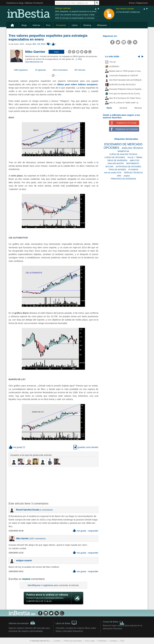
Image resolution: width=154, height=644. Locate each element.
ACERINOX (114, 67)
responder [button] (93, 531)
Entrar (132, 3)
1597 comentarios (37, 539)
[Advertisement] (57, 484)
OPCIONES (111, 148)
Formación (61, 25)
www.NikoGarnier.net (34, 62)
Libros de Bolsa (66, 622)
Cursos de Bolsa (114, 622)
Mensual (138, 108)
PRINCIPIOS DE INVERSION (123, 179)
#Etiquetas (102, 25)
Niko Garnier (35, 52)
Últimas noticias (63, 8)
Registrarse (142, 3)
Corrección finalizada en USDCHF (124, 76)
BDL (34, 44)
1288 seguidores (21, 70)
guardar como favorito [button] (86, 447)
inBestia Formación (34, 3)
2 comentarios (46, 510)
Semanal (123, 108)
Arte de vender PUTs (113, 173)
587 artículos (80, 70)
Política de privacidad (73, 641)
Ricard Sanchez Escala (28, 510)
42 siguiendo (40, 70)
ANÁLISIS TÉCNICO (132, 148)
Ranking (87, 25)
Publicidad (102, 641)
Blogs (24, 25)
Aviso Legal (90, 641)
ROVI (43, 44)
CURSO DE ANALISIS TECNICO (123, 154)
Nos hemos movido (125, 9)
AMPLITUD (134, 160)
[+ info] (79, 59)
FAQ (122, 641)
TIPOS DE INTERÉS (117, 170)
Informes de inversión (22, 623)
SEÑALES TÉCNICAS (133, 173)
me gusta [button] (15, 447)
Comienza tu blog (15, 3)
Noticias (37, 25)
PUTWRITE (133, 170)
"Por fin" (113, 62)
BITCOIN (109, 167)
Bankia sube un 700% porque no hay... (126, 71)
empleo (127, 176)
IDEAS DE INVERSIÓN (117, 160)
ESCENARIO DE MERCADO (123, 144)
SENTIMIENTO (133, 163)
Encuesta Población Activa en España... (126, 89)
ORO (119, 176)
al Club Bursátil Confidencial (128, 12)
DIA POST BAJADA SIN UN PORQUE (125, 80)
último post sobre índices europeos (77, 84)
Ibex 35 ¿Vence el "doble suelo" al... (124, 103)
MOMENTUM (123, 151)
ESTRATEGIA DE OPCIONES (128, 167)
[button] (56, 52)
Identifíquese (34, 585)
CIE (39, 44)
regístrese (48, 585)
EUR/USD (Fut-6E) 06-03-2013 (122, 85)
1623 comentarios (60, 70)
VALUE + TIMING (135, 157)
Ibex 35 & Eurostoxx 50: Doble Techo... (126, 98)
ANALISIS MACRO (116, 163)
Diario (109, 108)
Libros (75, 25)
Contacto (113, 641)
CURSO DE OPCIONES (115, 157)
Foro (48, 25)
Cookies (57, 641)
